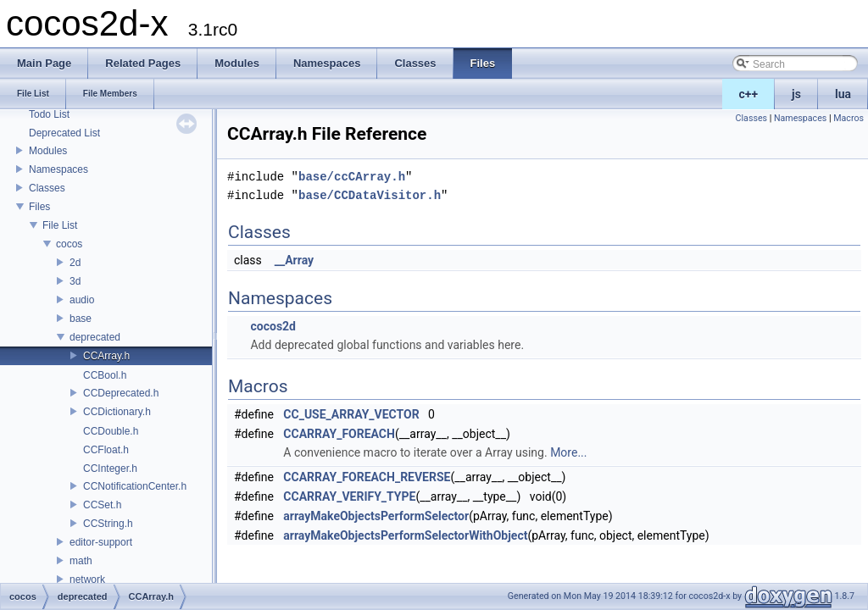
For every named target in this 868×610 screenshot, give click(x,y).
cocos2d (273, 326)
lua (843, 94)
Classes (47, 188)
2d (75, 263)
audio (82, 300)
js (796, 94)
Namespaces (58, 169)
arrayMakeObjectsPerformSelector (376, 516)
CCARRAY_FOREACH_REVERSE (367, 477)
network (87, 579)
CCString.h (108, 524)
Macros (849, 118)
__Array (294, 260)
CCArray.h (106, 356)
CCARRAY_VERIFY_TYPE (349, 496)
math (81, 561)
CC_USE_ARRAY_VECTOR (351, 414)
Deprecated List (64, 133)
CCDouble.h (111, 431)
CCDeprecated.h (121, 393)
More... (568, 452)
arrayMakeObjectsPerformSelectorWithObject (405, 535)
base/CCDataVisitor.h (370, 195)
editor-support (101, 542)
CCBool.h (105, 375)
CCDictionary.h (117, 412)
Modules (48, 151)
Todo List (49, 114)
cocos (69, 244)
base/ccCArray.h (352, 177)
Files (39, 207)
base (81, 319)
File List (60, 225)
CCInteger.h (110, 469)
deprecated (95, 337)
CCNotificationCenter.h (135, 486)
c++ (749, 94)
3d (75, 281)
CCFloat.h (106, 450)
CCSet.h (102, 505)
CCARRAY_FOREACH (339, 434)
